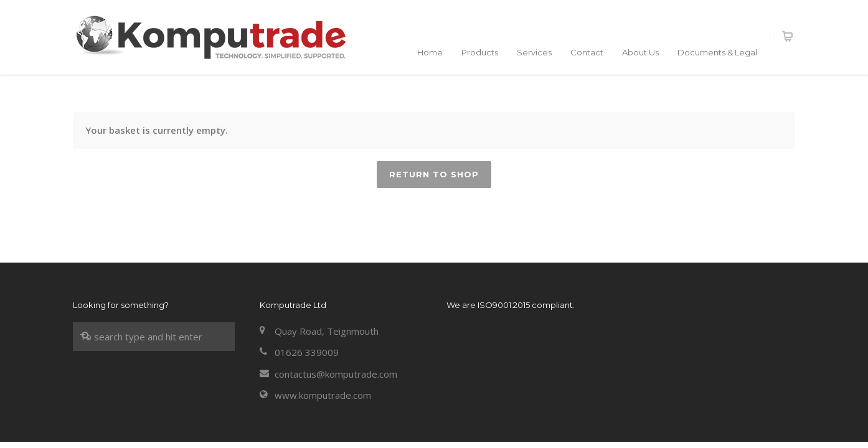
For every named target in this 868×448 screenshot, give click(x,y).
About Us (640, 52)
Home (430, 52)
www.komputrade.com (323, 395)
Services (534, 52)
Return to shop (434, 174)
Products (480, 52)
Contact (587, 52)
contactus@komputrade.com (336, 374)
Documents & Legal (717, 52)
